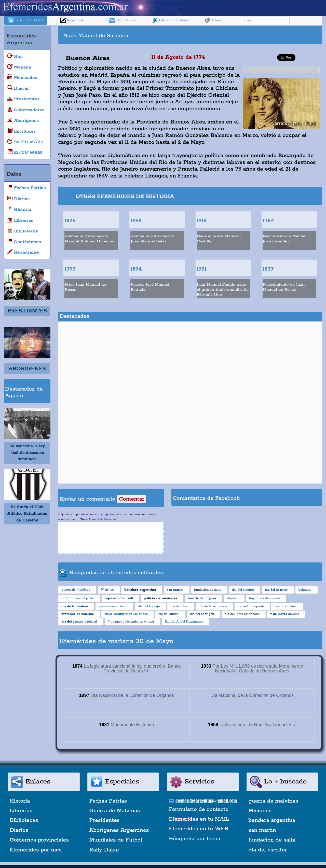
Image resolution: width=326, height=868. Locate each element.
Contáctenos (122, 20)
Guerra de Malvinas (115, 811)
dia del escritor (268, 850)
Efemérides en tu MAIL (199, 819)
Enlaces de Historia (170, 20)
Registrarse (72, 20)
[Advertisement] (255, 35)
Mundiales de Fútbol (116, 840)
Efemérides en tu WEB (199, 829)
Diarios (214, 20)
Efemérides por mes (36, 850)
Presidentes (105, 820)
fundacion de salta (272, 840)
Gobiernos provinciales (39, 840)
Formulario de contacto (199, 809)
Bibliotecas (24, 820)
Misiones (260, 811)
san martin (262, 830)
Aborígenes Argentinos (119, 830)
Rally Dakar (104, 850)
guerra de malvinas (273, 801)
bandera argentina (272, 820)
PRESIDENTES (27, 311)
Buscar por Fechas (25, 20)
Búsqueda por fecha (195, 839)
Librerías (21, 811)
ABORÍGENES (27, 369)
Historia (20, 801)
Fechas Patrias (108, 801)
